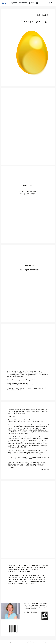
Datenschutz (19, 642)
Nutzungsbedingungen (29, 642)
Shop (52, 3)
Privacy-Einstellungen (42, 642)
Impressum (12, 642)
